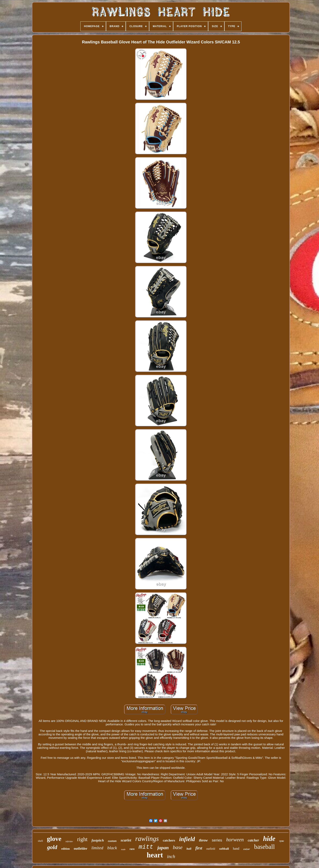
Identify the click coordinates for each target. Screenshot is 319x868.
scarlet (126, 840)
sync (282, 841)
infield (187, 839)
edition (65, 849)
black (112, 848)
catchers (169, 840)
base (178, 847)
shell (40, 841)
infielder (69, 841)
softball (224, 849)
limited (97, 848)
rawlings (147, 839)
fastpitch (98, 840)
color (247, 849)
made (123, 849)
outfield (211, 849)
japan (163, 848)
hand (236, 849)
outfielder (80, 849)
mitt (146, 847)
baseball (264, 847)
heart (155, 855)
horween (235, 840)
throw (203, 840)
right (82, 839)
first (199, 848)
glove (54, 839)
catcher (253, 840)
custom (112, 841)
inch (171, 856)
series (217, 840)
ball (189, 849)
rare (132, 849)
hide (269, 839)
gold (52, 847)
